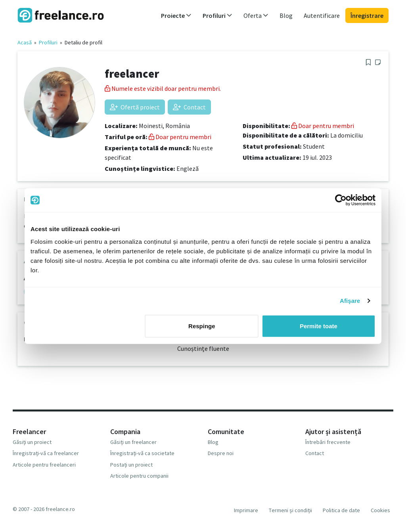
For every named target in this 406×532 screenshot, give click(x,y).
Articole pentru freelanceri (44, 465)
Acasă (25, 42)
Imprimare (246, 510)
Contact (189, 107)
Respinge (202, 326)
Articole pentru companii (139, 476)
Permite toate (319, 326)
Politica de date (341, 510)
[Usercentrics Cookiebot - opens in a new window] (341, 200)
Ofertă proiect (135, 107)
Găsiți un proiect (32, 442)
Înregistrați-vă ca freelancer (46, 453)
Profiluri (48, 42)
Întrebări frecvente (328, 442)
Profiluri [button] (217, 15)
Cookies (380, 510)
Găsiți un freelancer (133, 442)
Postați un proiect (131, 465)
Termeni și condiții (290, 510)
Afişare (350, 301)
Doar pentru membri (180, 137)
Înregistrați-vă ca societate (142, 453)
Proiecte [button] (176, 15)
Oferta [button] (256, 15)
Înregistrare (367, 15)
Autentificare (322, 15)
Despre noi (221, 453)
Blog (286, 15)
